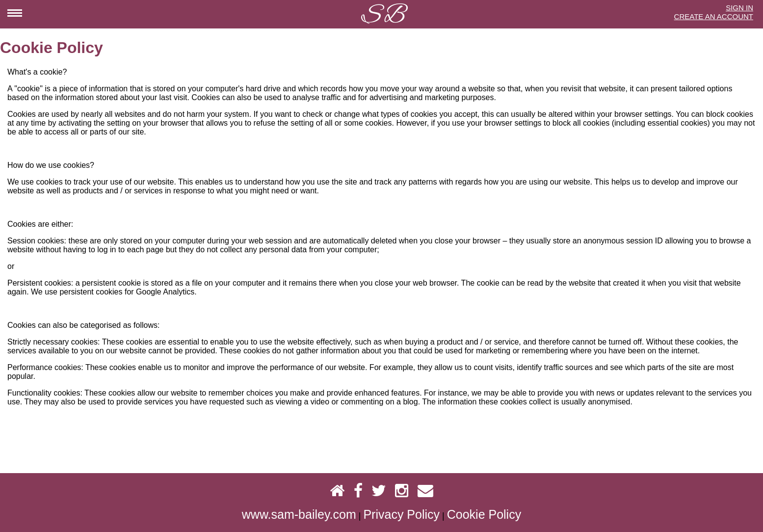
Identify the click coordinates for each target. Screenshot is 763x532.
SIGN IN (739, 8)
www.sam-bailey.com (299, 514)
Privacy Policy (401, 514)
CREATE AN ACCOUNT (714, 16)
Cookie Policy (484, 514)
